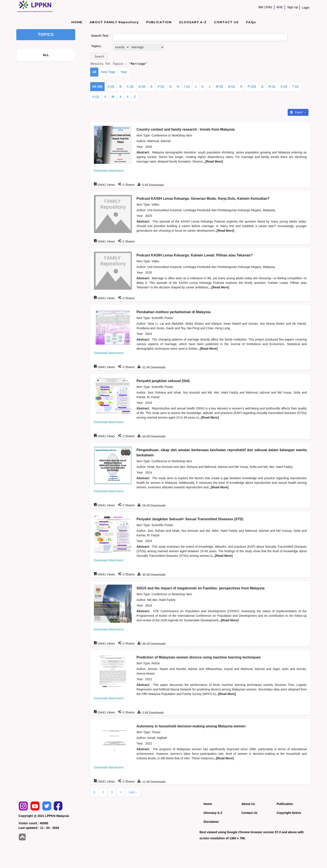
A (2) (111, 86)
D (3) (142, 86)
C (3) (130, 86)
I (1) (187, 86)
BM (261, 7)
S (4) (284, 86)
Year (124, 72)
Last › (133, 792)
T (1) (295, 86)
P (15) (252, 86)
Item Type (108, 72)
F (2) (161, 86)
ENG (269, 7)
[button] (99, 56)
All (94, 72)
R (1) (272, 86)
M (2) (219, 86)
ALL (46, 55)
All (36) (98, 86)
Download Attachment (109, 171)
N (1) (232, 86)
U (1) (96, 97)
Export (297, 112)
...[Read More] (213, 161)
